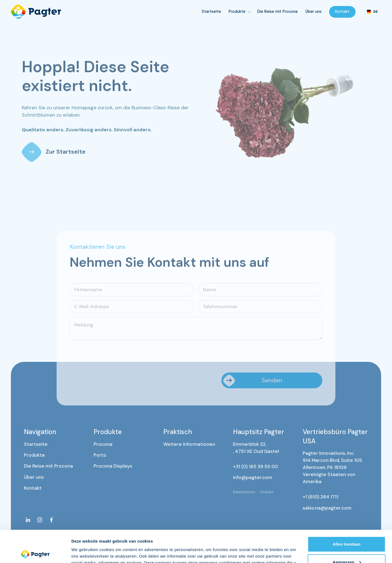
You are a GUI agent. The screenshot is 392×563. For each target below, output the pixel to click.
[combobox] (372, 12)
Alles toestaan (347, 512)
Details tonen (84, 552)
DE (372, 12)
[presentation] (111, 356)
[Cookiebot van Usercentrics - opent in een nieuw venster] (35, 552)
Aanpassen (347, 530)
